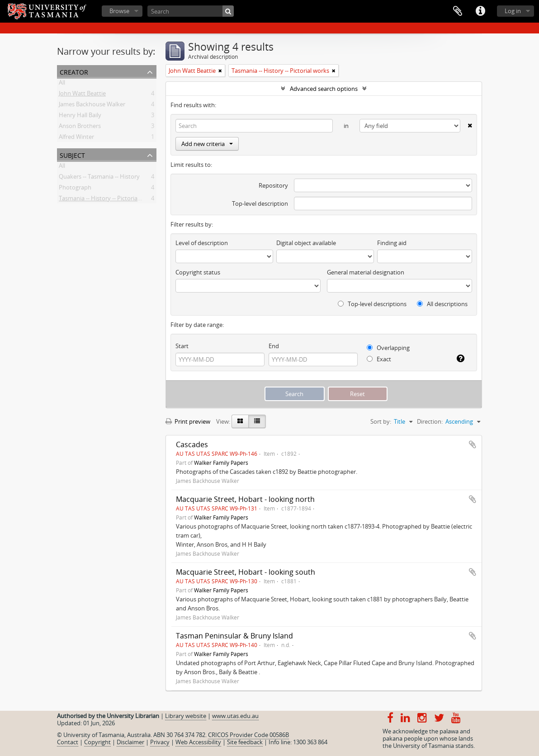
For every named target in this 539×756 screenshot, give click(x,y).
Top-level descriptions (372, 304)
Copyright (97, 742)
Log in (513, 11)
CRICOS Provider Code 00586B (248, 735)
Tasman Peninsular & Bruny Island (234, 636)
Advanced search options (324, 89)
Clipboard (458, 11)
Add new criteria (207, 144)
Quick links (480, 11)
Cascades (192, 444)
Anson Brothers (80, 128)
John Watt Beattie (82, 95)
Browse (119, 11)
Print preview (188, 421)
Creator (74, 71)
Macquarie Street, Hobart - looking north (245, 499)
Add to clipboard (473, 444)
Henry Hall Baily (80, 117)
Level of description (202, 243)
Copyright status (198, 272)
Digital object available (306, 243)
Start (182, 346)
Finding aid (392, 243)
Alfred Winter (76, 138)
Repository (273, 185)
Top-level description (260, 203)
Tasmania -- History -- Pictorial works (108, 200)
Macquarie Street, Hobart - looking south (246, 572)
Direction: (430, 421)
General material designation (366, 272)
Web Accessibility (198, 742)
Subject (72, 154)
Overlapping (388, 348)
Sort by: (381, 421)
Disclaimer (130, 742)
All (62, 84)
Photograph (75, 189)
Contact (68, 742)
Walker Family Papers (221, 463)
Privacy (160, 742)
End (274, 346)
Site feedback (245, 742)
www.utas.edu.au (235, 716)
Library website (186, 716)
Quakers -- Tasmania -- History (99, 178)
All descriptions (442, 304)
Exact (379, 359)
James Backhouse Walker (92, 106)
